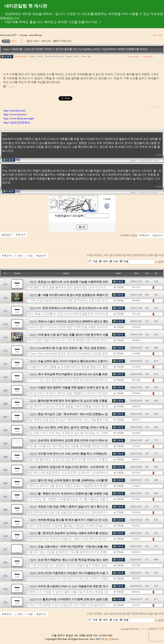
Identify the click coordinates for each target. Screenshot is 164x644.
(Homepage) (21, 56)
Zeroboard (143, 629)
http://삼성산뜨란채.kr (17, 122)
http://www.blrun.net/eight (19, 118)
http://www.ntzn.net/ (15, 114)
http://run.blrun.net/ (15, 111)
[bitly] (159, 155)
